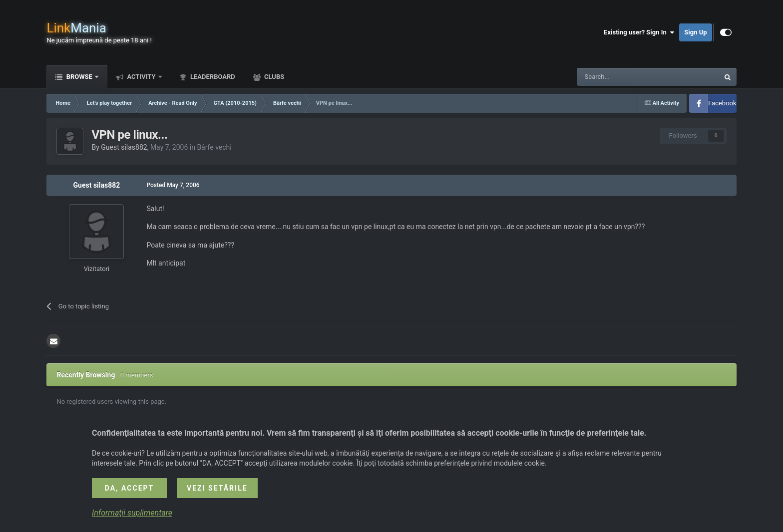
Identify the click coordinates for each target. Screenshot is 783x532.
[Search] (624, 77)
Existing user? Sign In (639, 32)
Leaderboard (212, 77)
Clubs (273, 77)
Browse (79, 77)
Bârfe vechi (214, 147)
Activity (141, 77)
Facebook (722, 103)
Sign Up (695, 32)
